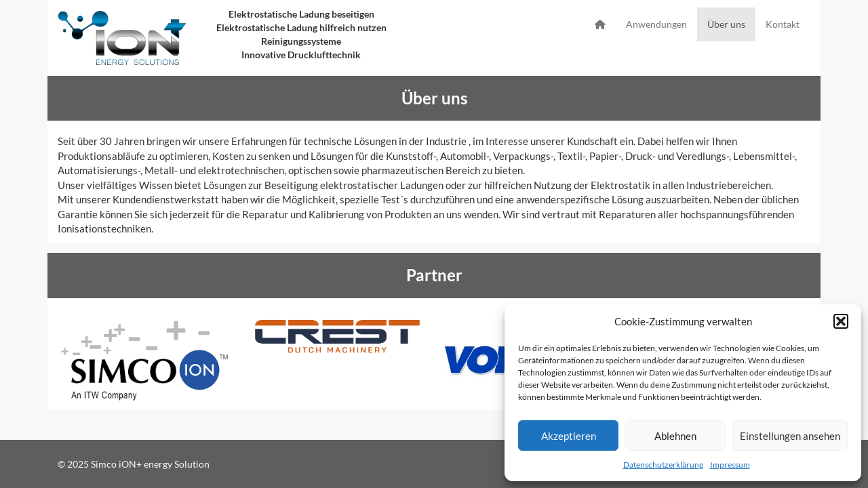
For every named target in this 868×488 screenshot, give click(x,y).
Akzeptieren (569, 436)
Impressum (730, 465)
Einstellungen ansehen (790, 436)
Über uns (726, 24)
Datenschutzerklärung (663, 465)
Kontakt (783, 24)
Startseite (600, 24)
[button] (841, 321)
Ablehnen (675, 436)
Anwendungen (656, 24)
